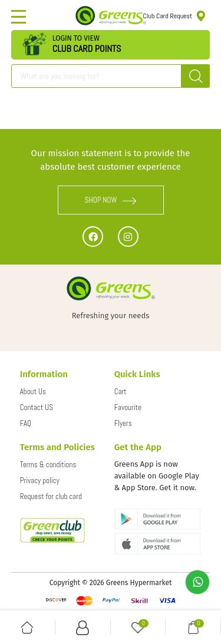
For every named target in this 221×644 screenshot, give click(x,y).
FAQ (26, 423)
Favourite (128, 407)
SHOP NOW (111, 200)
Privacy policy (40, 480)
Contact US (37, 407)
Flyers (123, 423)
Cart (121, 392)
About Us (33, 392)
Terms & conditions (48, 465)
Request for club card (51, 496)
